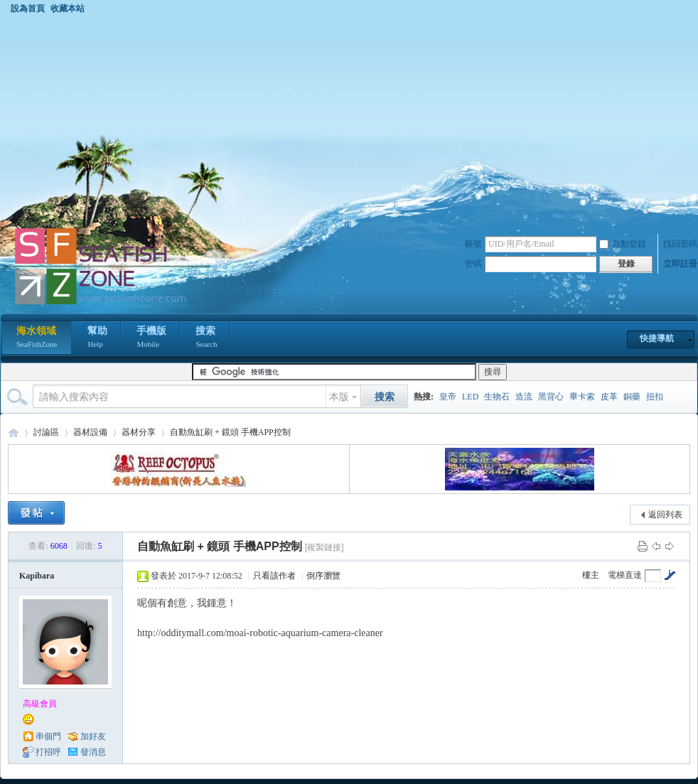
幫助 (97, 338)
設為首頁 (28, 9)
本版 (339, 397)
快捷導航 (657, 338)
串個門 (48, 736)
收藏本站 (68, 9)
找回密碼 (680, 244)
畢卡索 (582, 397)
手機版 (151, 338)
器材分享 (139, 432)
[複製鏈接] (324, 547)
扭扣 (655, 397)
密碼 (473, 264)
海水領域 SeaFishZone (14, 433)
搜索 (206, 338)
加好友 (93, 736)
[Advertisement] (349, 120)
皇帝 (448, 397)
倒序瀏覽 (323, 576)
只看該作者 (274, 576)
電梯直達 (625, 575)
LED (470, 397)
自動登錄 (623, 244)
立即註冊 (680, 264)
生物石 (497, 397)
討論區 (46, 432)
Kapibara (37, 576)
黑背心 (551, 397)
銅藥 (632, 397)
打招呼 (48, 752)
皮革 (609, 397)
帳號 (473, 244)
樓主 (591, 575)
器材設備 (90, 432)
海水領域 (37, 338)
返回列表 (665, 515)
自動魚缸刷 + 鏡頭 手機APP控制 (230, 432)
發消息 (93, 752)
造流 (524, 397)
